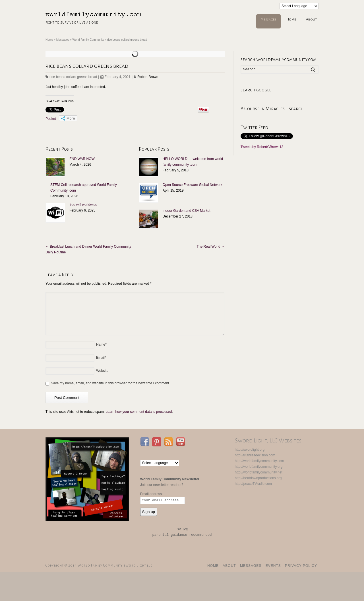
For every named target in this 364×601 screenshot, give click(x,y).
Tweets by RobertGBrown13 (262, 147)
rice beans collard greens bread (87, 66)
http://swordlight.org (250, 450)
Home (291, 19)
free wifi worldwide (83, 205)
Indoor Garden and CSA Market (187, 211)
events (273, 566)
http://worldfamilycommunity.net (259, 472)
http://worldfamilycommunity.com (259, 461)
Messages (268, 19)
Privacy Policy (301, 566)
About (312, 19)
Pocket (51, 119)
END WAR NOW (82, 159)
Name (101, 344)
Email (101, 358)
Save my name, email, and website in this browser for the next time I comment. (110, 383)
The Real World (211, 247)
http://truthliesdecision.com (255, 455)
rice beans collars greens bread (73, 77)
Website (102, 371)
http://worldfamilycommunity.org (259, 467)
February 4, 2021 (115, 77)
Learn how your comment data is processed (139, 412)
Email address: (151, 494)
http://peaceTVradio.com (253, 484)
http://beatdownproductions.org (258, 478)
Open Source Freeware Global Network (193, 185)
